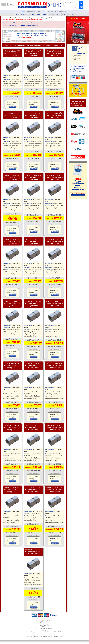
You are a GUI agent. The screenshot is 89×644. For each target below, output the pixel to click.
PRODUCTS (24, 14)
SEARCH (50, 14)
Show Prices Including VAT (56, 11)
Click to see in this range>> (18, 23)
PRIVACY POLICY (58, 637)
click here (79, 57)
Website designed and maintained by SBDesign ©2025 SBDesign (44, 632)
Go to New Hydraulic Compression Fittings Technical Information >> (23, 20)
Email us (44, 630)
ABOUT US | (30, 637)
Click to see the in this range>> (21, 25)
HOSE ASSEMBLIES (68, 14)
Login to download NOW (78, 188)
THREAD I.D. (58, 14)
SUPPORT (38, 14)
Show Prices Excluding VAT (33, 11)
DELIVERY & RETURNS (46, 637)
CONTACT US (36, 637)
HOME (18, 14)
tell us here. (27, 38)
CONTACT (31, 14)
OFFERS (44, 14)
